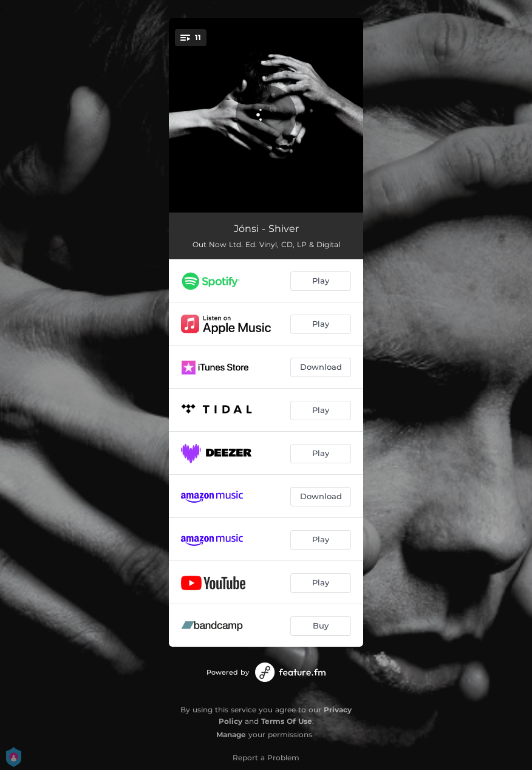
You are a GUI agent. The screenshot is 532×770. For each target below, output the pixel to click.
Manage (231, 734)
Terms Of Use (287, 721)
